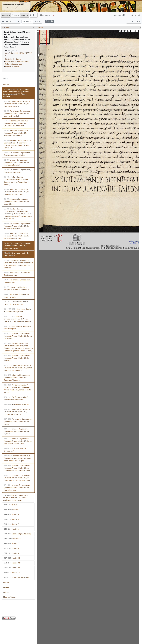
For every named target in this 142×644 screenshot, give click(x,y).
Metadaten (6, 15)
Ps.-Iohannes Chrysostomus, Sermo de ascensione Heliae (17, 154)
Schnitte (6, 592)
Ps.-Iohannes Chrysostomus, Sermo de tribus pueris (17, 171)
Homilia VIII (12, 539)
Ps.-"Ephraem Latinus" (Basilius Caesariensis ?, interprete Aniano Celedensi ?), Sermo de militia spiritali (18, 389)
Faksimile (25, 15)
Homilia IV (12, 519)
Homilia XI (12, 553)
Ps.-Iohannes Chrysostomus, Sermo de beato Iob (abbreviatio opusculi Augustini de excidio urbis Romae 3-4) (18, 144)
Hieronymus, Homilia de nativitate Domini (16, 254)
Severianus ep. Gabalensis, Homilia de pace (18, 327)
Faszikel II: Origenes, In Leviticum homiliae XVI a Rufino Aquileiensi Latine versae (16, 498)
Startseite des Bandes (13, 59)
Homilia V (11, 524)
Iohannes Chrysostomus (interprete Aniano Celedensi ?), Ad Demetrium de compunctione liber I (17, 468)
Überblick (15, 15)
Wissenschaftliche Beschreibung (17, 62)
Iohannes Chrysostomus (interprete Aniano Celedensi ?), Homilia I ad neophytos (17, 412)
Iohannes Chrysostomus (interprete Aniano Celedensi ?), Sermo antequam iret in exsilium (18, 368)
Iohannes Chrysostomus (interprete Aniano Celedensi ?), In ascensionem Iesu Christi (16, 236)
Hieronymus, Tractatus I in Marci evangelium (16, 296)
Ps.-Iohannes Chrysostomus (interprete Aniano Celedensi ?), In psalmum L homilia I (17, 104)
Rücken (6, 587)
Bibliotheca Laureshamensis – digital (14, 6)
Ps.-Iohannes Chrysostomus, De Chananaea (17, 281)
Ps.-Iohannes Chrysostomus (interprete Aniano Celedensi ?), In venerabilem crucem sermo (17, 226)
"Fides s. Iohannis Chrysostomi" (15, 450)
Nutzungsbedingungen (13, 64)
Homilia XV (12, 573)
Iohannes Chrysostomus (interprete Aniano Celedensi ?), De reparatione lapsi (17, 488)
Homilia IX (12, 544)
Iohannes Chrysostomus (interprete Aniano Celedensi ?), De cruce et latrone (17, 202)
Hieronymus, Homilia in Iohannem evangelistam (18, 310)
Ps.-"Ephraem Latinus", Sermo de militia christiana (16, 398)
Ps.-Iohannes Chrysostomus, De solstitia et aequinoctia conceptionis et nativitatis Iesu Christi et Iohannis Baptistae (18, 264)
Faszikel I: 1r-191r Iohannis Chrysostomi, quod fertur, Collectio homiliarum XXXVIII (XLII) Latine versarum (16, 93)
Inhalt (5, 79)
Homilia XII (12, 558)
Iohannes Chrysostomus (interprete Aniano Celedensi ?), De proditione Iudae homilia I (17, 192)
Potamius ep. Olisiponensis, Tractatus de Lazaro (17, 274)
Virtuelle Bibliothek (12, 66)
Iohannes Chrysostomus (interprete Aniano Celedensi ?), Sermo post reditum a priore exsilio (18, 441)
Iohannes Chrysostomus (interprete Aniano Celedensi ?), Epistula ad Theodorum (17, 378)
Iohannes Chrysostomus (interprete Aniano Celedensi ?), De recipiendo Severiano (18, 319)
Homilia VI (12, 529)
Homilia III (12, 514)
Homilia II (11, 510)
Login (134, 15)
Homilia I (11, 505)
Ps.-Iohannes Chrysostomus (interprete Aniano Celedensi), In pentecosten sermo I (17, 246)
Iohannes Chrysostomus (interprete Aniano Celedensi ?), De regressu (17, 431)
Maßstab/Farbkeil (10, 597)
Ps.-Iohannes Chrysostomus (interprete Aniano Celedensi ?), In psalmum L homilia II (17, 114)
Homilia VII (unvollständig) (18, 534)
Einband (6, 84)
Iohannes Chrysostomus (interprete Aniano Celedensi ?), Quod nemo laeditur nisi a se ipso (18, 458)
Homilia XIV (12, 568)
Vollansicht (45, 15)
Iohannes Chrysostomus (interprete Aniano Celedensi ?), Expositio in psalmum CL (16, 133)
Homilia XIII (12, 563)
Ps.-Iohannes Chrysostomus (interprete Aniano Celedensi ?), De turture (18, 422)
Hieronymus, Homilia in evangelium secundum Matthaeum (17, 288)
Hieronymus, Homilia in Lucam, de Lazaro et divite (16, 303)
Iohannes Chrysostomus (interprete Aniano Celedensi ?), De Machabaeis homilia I (17, 162)
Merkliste (119, 15)
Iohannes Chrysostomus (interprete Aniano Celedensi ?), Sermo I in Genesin (18, 336)
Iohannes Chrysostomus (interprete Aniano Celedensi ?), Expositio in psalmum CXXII (16, 123)
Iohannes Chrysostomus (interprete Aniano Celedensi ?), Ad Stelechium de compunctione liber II (17, 478)
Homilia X (11, 548)
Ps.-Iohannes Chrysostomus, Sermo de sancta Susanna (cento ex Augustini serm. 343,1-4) (17, 181)
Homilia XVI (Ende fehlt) (17, 577)
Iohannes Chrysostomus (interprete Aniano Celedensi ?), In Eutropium (17, 358)
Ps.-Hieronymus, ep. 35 (16, 404)
